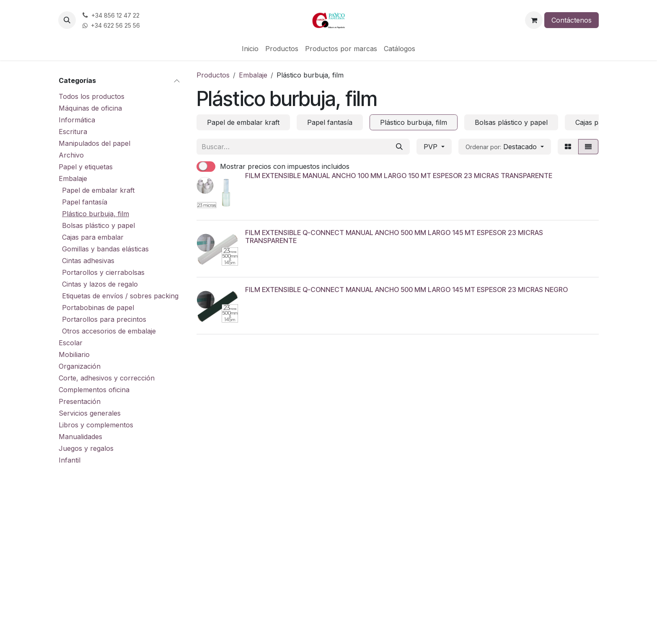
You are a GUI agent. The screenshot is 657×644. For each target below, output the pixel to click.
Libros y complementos (96, 425)
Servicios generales (90, 413)
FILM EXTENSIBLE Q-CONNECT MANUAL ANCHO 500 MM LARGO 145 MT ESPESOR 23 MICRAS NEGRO (406, 290)
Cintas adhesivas (88, 261)
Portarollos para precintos (104, 319)
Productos (213, 75)
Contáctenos (572, 20)
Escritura (73, 132)
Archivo (71, 155)
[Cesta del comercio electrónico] (534, 20)
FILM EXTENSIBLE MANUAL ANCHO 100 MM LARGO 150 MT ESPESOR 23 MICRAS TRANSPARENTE (399, 176)
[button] (67, 20)
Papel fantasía (85, 202)
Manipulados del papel (94, 143)
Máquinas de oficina (90, 108)
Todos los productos (92, 96)
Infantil (70, 460)
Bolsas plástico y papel (98, 225)
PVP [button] (432, 147)
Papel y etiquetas (86, 167)
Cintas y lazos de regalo (100, 284)
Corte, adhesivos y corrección (107, 378)
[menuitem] (250, 49)
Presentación (80, 401)
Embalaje (73, 178)
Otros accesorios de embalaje (109, 331)
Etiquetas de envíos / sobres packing (120, 296)
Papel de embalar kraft (98, 190)
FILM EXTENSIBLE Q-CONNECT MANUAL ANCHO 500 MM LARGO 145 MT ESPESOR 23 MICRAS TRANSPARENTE (394, 237)
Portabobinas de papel (98, 308)
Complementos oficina (94, 390)
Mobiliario (74, 354)
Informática (77, 120)
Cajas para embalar (93, 237)
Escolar (71, 343)
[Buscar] (399, 147)
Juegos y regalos (86, 448)
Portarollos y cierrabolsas (103, 272)
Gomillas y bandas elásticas (105, 249)
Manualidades (80, 437)
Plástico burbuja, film (96, 214)
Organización (80, 366)
